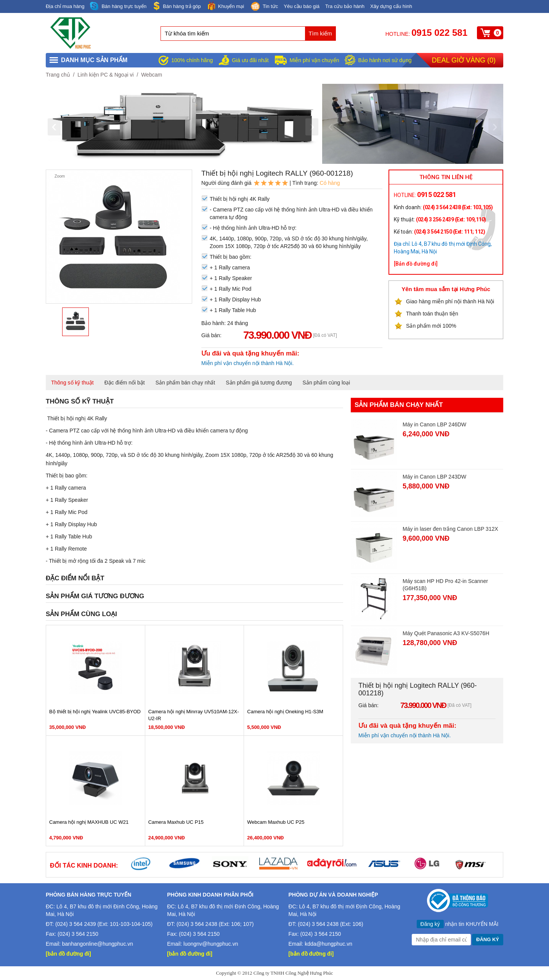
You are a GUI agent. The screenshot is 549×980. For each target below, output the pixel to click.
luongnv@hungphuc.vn (211, 944)
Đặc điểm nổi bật (125, 383)
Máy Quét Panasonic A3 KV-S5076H (446, 633)
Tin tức (264, 7)
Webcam (152, 75)
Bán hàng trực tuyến (118, 6)
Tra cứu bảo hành (345, 6)
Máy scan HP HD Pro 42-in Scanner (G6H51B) (445, 585)
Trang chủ (58, 75)
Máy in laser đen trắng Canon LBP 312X (450, 529)
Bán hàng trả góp (177, 6)
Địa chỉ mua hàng (65, 6)
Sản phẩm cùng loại (326, 383)
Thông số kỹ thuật (72, 383)
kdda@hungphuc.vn (328, 944)
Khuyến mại (225, 6)
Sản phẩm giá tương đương (259, 383)
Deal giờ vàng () (464, 60)
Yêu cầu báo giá (302, 6)
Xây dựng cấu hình (391, 6)
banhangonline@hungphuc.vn (98, 944)
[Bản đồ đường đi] (416, 264)
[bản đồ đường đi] (68, 954)
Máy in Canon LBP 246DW (434, 424)
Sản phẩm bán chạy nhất (185, 383)
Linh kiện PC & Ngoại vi (106, 75)
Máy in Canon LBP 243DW (434, 477)
